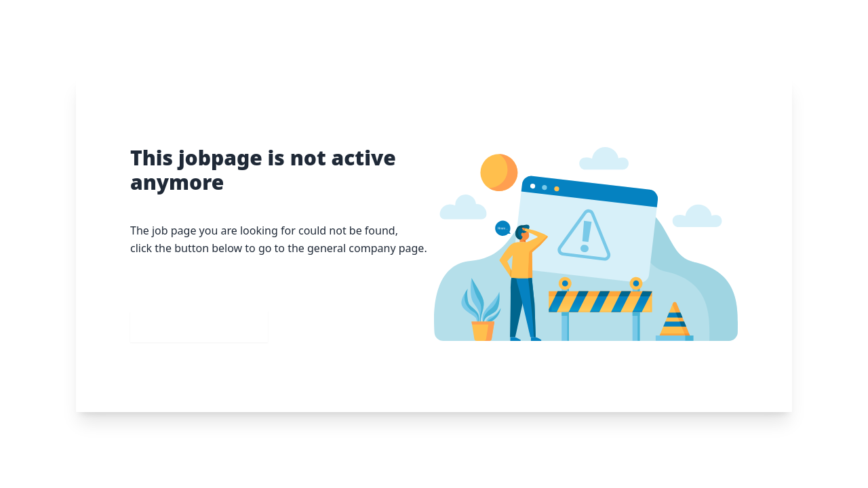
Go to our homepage (199, 326)
